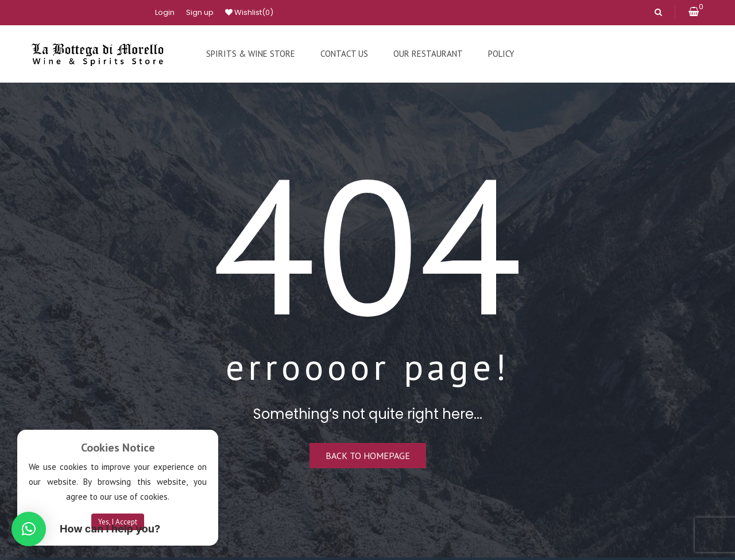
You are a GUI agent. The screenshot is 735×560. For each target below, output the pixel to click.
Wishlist (249, 13)
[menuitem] (251, 54)
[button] (29, 529)
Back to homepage (368, 456)
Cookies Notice (118, 448)
